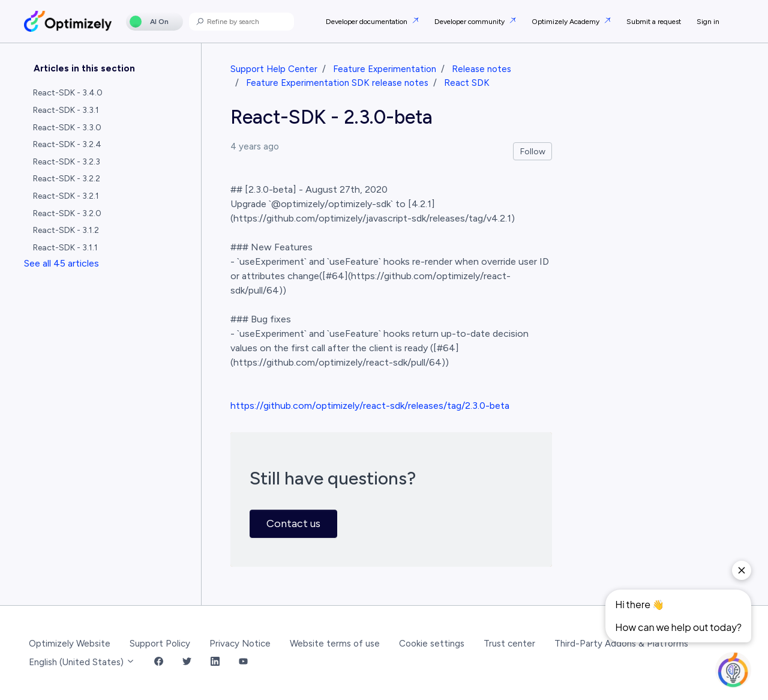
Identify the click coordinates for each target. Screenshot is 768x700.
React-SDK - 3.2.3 (67, 162)
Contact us (293, 523)
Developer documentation (367, 22)
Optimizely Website (70, 644)
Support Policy (160, 644)
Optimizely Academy (566, 22)
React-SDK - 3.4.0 (68, 93)
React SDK (467, 83)
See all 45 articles (61, 263)
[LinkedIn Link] (215, 662)
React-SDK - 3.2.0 (67, 213)
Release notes (481, 69)
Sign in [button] (708, 22)
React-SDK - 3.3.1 (66, 110)
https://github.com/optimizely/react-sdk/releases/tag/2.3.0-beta (370, 406)
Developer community (470, 22)
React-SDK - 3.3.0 (67, 128)
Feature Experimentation (385, 69)
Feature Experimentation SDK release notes (337, 83)
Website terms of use (335, 644)
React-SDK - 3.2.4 (67, 144)
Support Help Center (274, 69)
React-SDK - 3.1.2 (66, 230)
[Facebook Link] (159, 662)
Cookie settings (432, 644)
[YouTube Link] (243, 662)
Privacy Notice (240, 644)
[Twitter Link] (187, 662)
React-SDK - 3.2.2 (67, 179)
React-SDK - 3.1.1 (65, 248)
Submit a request (654, 22)
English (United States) (82, 662)
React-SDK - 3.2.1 (66, 196)
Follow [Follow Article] (533, 152)
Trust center (509, 644)
